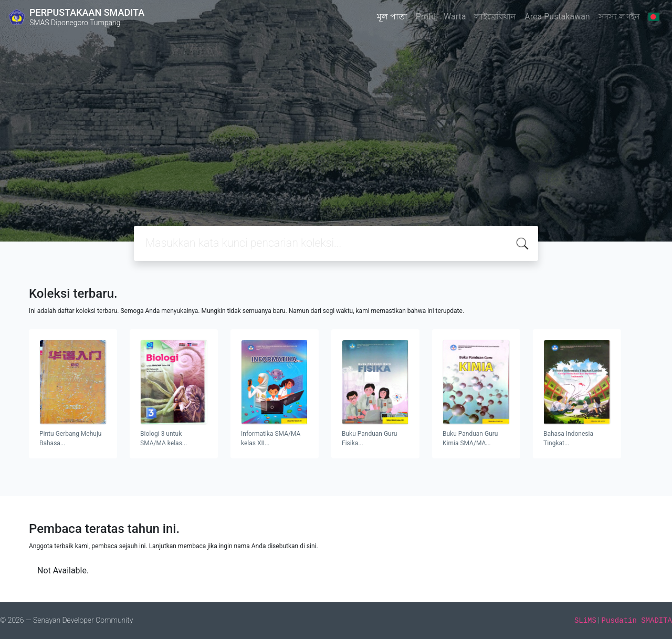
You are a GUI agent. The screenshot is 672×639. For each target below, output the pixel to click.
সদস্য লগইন (619, 17)
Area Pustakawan (557, 17)
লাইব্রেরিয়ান (495, 17)
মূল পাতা (392, 17)
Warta (455, 17)
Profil (426, 17)
